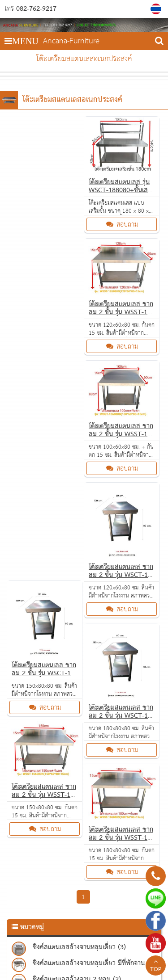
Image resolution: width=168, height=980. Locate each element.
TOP (156, 967)
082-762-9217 (36, 9)
